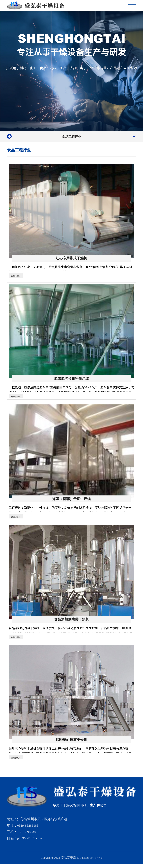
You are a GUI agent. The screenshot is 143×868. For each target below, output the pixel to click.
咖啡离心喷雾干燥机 (71, 743)
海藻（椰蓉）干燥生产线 (71, 500)
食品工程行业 (71, 136)
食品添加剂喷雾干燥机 (71, 622)
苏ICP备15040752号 (83, 862)
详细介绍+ (18, 276)
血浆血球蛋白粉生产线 (71, 379)
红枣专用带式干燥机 (71, 258)
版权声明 (103, 862)
